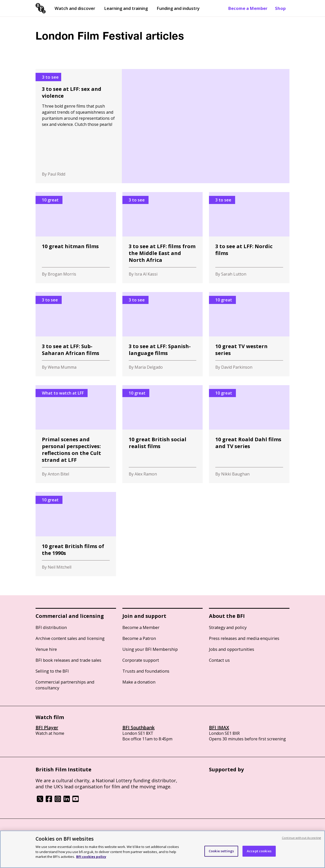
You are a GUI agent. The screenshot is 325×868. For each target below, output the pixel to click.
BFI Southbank (139, 727)
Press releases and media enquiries (244, 638)
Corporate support (141, 660)
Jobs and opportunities (232, 649)
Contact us (219, 660)
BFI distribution (51, 627)
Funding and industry (178, 8)
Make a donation (139, 682)
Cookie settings (221, 851)
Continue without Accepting (301, 838)
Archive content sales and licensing (70, 638)
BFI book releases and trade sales (68, 660)
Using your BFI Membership (150, 649)
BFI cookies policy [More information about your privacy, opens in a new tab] (91, 857)
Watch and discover (75, 8)
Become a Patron (139, 638)
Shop (280, 8)
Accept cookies (259, 851)
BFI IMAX (219, 727)
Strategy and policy (228, 627)
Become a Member (248, 8)
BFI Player (47, 727)
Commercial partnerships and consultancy (65, 685)
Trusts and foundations (146, 671)
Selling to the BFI (52, 671)
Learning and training (126, 8)
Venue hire (46, 649)
